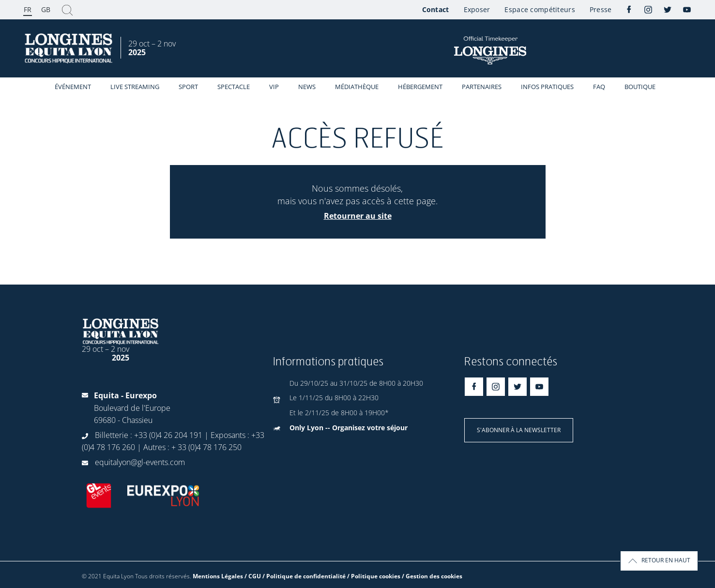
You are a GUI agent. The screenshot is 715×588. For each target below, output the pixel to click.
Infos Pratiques (547, 87)
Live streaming (135, 87)
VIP (274, 87)
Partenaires (482, 87)
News (307, 87)
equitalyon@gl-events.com (140, 462)
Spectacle (234, 87)
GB (46, 9)
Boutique (640, 87)
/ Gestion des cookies (432, 576)
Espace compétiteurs (540, 9)
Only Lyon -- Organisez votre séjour (349, 428)
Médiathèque (357, 87)
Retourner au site (358, 216)
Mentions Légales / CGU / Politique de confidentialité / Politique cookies (297, 576)
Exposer (477, 9)
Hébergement (420, 87)
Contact (436, 9)
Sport (188, 87)
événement (73, 87)
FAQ (599, 87)
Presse (601, 9)
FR (28, 9)
